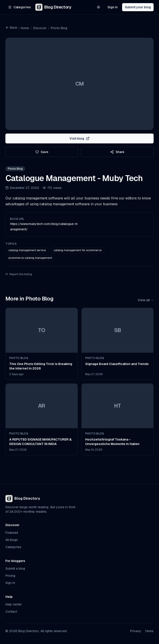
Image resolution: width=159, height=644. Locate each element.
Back (11, 28)
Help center (14, 604)
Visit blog (79, 138)
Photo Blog (59, 28)
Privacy (136, 631)
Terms (149, 631)
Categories (13, 547)
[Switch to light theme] (99, 7)
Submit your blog (138, 7)
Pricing (10, 576)
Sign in (113, 7)
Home (25, 28)
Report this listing (19, 274)
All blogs (12, 540)
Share (117, 152)
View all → (146, 300)
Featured (12, 533)
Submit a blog (15, 568)
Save (42, 152)
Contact (11, 612)
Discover (40, 28)
